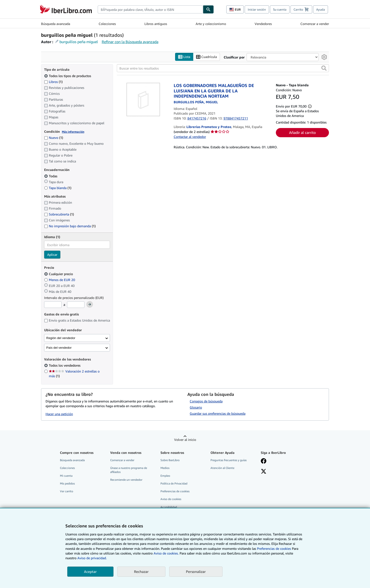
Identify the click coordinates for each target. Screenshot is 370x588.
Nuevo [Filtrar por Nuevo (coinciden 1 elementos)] (54, 138)
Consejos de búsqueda (206, 401)
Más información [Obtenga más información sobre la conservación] (73, 132)
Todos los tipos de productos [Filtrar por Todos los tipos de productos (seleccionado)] (68, 76)
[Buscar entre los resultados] (223, 68)
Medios (165, 468)
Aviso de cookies (171, 499)
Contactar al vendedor (190, 137)
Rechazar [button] (141, 571)
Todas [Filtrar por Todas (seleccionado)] (51, 176)
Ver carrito (67, 491)
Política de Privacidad (174, 484)
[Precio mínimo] (53, 305)
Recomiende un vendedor (126, 480)
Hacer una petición (59, 414)
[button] (324, 68)
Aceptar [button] (90, 571)
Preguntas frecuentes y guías (229, 460)
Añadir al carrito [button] (302, 133)
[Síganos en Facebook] (264, 461)
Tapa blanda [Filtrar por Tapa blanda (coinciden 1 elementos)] (58, 188)
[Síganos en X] (264, 472)
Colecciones (107, 24)
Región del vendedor (61, 338)
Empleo (165, 476)
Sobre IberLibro (170, 460)
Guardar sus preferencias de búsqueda (218, 413)
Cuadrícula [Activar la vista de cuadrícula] (206, 57)
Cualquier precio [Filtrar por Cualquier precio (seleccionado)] (59, 274)
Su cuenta (280, 9)
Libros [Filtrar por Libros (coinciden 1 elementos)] (53, 82)
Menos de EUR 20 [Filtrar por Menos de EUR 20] (60, 280)
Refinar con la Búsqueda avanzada (130, 42)
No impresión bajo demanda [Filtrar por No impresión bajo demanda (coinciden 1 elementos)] (70, 226)
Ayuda (321, 9)
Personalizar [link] (196, 571)
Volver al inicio (185, 440)
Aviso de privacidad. (92, 558)
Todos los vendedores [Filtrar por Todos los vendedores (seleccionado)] (65, 366)
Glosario (196, 407)
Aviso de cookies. (166, 553)
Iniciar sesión (257, 9)
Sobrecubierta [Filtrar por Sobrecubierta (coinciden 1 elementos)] (59, 214)
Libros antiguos (156, 24)
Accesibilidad (169, 507)
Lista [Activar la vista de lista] (184, 57)
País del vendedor (59, 348)
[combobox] (150, 9)
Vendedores (263, 24)
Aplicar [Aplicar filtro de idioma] (52, 255)
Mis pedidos (67, 484)
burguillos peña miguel (79, 42)
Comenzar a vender (315, 24)
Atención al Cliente (222, 468)
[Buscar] (208, 9)
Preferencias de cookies (274, 549)
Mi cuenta (66, 476)
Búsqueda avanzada (56, 24)
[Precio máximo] (76, 305)
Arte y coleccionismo (211, 24)
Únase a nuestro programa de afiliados (129, 470)
